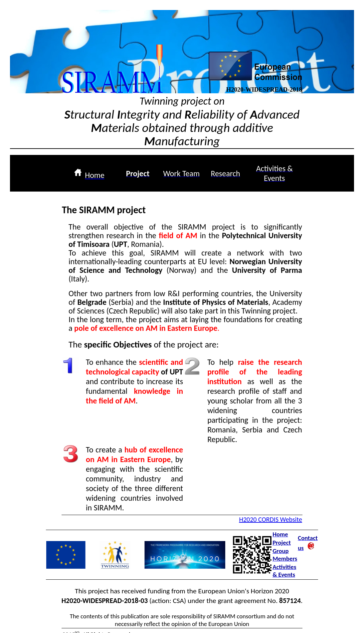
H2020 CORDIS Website (270, 519)
